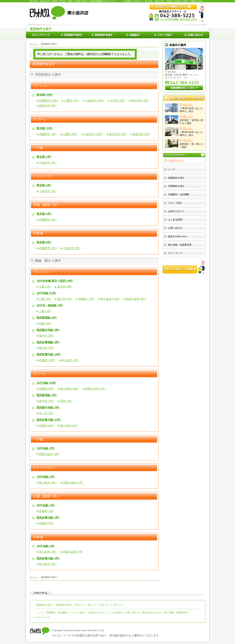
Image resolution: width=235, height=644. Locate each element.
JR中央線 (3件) (46, 546)
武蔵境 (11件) (86, 299)
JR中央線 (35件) (46, 293)
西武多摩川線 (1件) (48, 518)
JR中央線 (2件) (46, 477)
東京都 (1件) (44, 157)
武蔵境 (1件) (46, 511)
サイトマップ (175, 253)
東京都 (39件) (45, 95)
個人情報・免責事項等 (180, 245)
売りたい (118, 605)
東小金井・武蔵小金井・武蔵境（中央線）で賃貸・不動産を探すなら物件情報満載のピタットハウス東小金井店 (79, 1)
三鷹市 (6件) (70, 134)
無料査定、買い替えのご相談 (184, 144)
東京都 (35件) (45, 128)
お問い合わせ (175, 228)
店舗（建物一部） (46, 205)
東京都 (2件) (44, 185)
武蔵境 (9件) (46, 389)
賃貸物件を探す (176, 178)
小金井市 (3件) (71, 248)
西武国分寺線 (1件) (48, 408)
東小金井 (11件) (110, 299)
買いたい (105, 605)
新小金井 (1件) (48, 564)
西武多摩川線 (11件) (49, 420)
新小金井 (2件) (69, 426)
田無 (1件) (45, 324)
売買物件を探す (176, 186)
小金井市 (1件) (48, 163)
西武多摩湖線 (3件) (48, 342)
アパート (40, 119)
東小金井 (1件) (48, 483)
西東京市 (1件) (48, 106)
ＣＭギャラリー (176, 160)
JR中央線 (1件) (46, 448)
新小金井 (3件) (70, 360)
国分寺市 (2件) (140, 101)
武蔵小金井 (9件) (136, 299)
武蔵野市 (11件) (48, 101)
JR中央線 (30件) (46, 383)
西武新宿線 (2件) (47, 395)
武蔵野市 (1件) (48, 220)
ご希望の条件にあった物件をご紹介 (184, 108)
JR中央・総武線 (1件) (50, 305)
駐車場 (38, 233)
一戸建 (38, 148)
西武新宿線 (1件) (47, 318)
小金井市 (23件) (94, 101)
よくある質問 (175, 220)
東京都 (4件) (44, 242)
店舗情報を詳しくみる (184, 88)
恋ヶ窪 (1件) (46, 413)
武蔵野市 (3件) (48, 134)
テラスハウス (43, 176)
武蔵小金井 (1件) (49, 454)
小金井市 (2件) (48, 191)
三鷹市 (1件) (71, 101)
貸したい (93, 605)
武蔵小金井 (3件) (95, 389)
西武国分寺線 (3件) (48, 330)
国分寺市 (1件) (118, 134)
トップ (172, 169)
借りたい (80, 605)
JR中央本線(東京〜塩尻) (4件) (55, 281)
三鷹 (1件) (45, 287)
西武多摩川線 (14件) (49, 354)
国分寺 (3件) (65, 287)
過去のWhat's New (177, 236)
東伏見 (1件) (46, 401)
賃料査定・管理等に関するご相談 (184, 120)
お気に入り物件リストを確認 (184, 266)
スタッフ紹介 (175, 203)
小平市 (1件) (117, 101)
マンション (41, 86)
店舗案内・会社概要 (179, 194)
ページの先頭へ (41, 593)
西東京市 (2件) (141, 134)
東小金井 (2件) (48, 552)
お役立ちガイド (176, 211)
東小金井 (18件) (69, 389)
